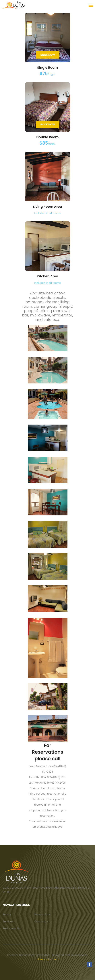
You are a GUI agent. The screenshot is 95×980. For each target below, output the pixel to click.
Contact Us (41, 921)
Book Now (48, 55)
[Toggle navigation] (91, 6)
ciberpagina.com (47, 959)
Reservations (42, 914)
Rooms (7, 914)
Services (8, 921)
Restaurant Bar (12, 928)
